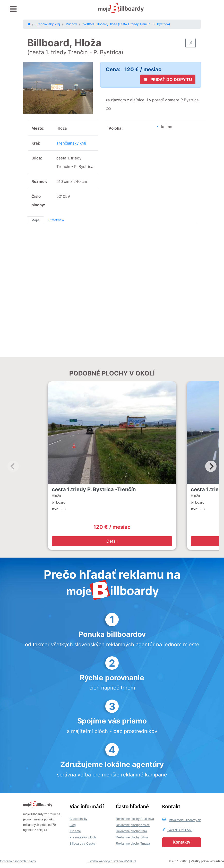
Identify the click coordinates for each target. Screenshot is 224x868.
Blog (73, 825)
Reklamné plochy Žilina (132, 837)
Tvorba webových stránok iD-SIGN (112, 861)
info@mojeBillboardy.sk (185, 820)
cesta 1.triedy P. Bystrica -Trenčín (94, 489)
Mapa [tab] (36, 220)
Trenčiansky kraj (71, 143)
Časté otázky (78, 819)
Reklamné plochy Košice (133, 825)
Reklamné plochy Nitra (131, 831)
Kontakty (182, 842)
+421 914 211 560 (180, 830)
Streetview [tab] (56, 220)
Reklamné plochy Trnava (133, 844)
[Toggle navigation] (13, 9)
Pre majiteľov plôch (83, 837)
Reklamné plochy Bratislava (135, 819)
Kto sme (75, 831)
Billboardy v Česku (82, 844)
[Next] (211, 466)
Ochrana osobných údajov (18, 861)
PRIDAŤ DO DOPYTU (168, 79)
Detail (112, 541)
